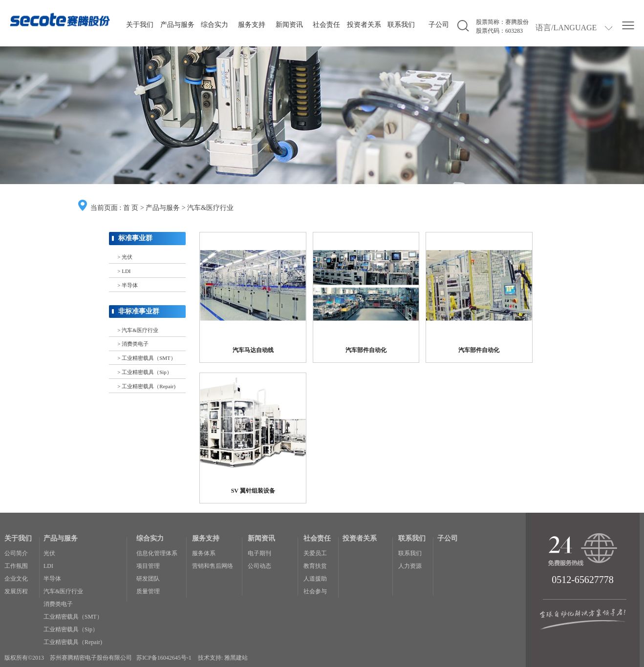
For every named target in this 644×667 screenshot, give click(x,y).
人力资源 (410, 566)
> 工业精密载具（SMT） (146, 358)
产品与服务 (177, 25)
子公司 (439, 25)
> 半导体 (128, 285)
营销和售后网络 (213, 566)
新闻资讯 (289, 25)
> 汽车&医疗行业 (138, 330)
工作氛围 (16, 566)
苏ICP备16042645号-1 (164, 658)
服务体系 (204, 553)
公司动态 (259, 566)
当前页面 (104, 208)
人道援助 (315, 579)
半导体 (52, 579)
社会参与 (315, 591)
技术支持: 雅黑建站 (223, 658)
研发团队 (148, 579)
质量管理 (148, 591)
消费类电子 (58, 604)
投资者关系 (364, 25)
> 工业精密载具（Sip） (145, 372)
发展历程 (16, 591)
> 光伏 (125, 257)
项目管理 (148, 566)
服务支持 (252, 25)
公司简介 (16, 553)
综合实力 (215, 25)
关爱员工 (315, 553)
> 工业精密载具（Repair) (146, 386)
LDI (48, 566)
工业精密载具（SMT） (73, 617)
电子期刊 (259, 553)
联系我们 (401, 25)
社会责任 (326, 25)
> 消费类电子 (133, 344)
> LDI (124, 271)
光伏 (49, 553)
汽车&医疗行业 (210, 208)
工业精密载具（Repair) (73, 642)
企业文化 (16, 579)
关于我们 (140, 25)
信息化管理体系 (157, 553)
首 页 (131, 208)
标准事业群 (135, 238)
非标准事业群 (139, 311)
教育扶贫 (315, 566)
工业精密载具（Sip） (71, 629)
